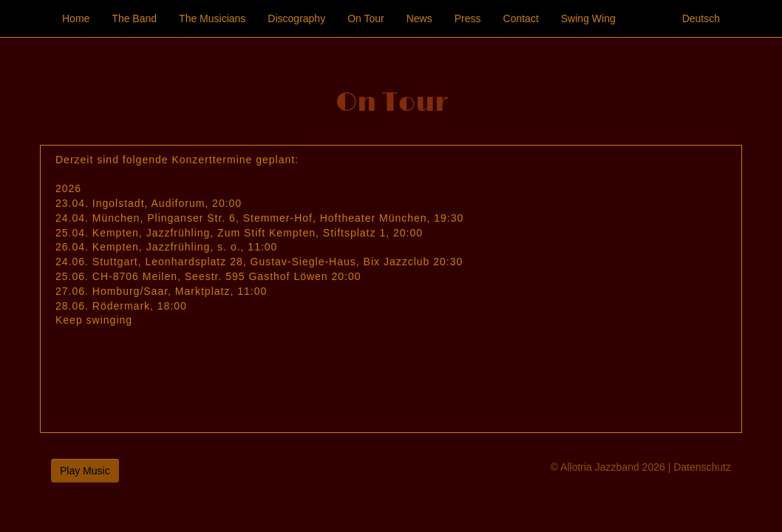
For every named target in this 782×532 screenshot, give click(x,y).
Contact (521, 18)
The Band (134, 18)
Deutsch (701, 18)
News (419, 18)
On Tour (366, 18)
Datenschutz (702, 467)
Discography (296, 18)
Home (76, 18)
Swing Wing (588, 18)
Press (468, 18)
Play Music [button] (85, 471)
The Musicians (212, 18)
